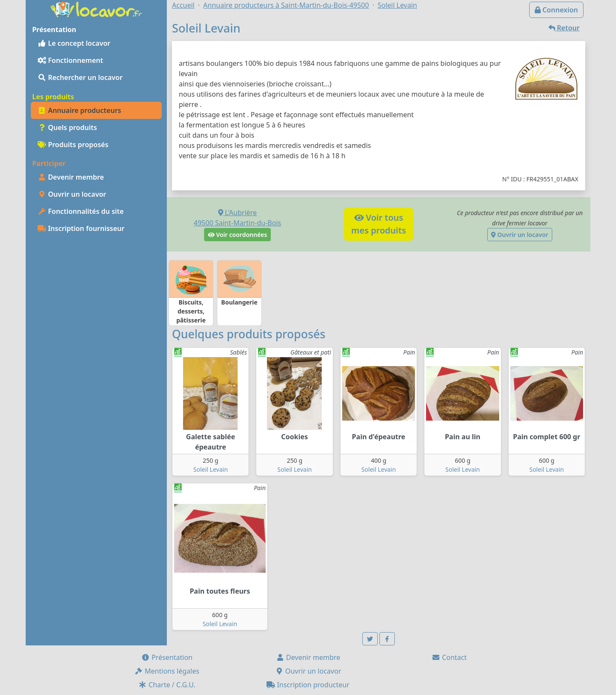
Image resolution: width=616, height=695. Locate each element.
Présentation (167, 657)
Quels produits (67, 127)
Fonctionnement (70, 60)
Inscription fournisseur (81, 228)
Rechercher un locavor (80, 77)
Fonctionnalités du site (81, 211)
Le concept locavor (74, 43)
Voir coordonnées (238, 235)
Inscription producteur (308, 685)
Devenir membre (71, 177)
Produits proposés (73, 145)
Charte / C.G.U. (167, 685)
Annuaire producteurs (79, 110)
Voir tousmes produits (379, 224)
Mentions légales (167, 671)
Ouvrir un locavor (72, 194)
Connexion (556, 10)
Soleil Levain (211, 469)
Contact (449, 657)
